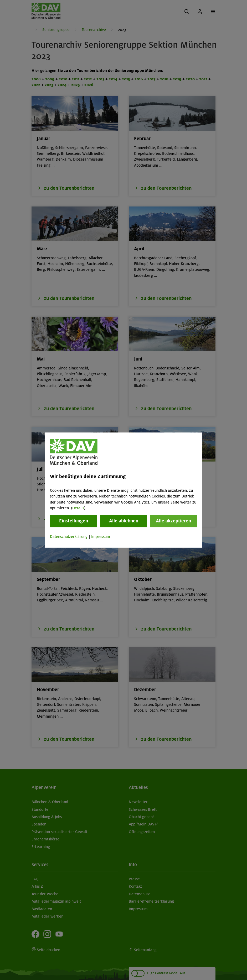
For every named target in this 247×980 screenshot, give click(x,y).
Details (78, 508)
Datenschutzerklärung (69, 537)
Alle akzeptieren (173, 521)
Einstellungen (74, 521)
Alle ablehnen (124, 521)
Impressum (101, 537)
